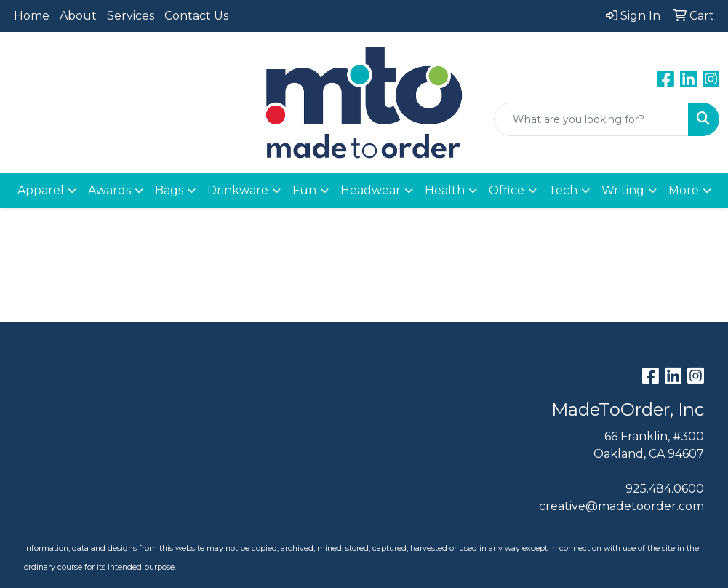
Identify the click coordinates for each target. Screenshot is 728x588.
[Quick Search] (591, 119)
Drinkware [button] (238, 190)
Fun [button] (304, 190)
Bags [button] (169, 190)
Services (131, 16)
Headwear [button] (371, 190)
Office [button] (507, 190)
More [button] (684, 190)
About (78, 16)
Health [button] (445, 190)
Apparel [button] (41, 190)
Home (32, 16)
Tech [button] (563, 190)
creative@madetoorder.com (621, 506)
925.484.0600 (665, 489)
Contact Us (196, 16)
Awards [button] (109, 190)
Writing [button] (623, 190)
